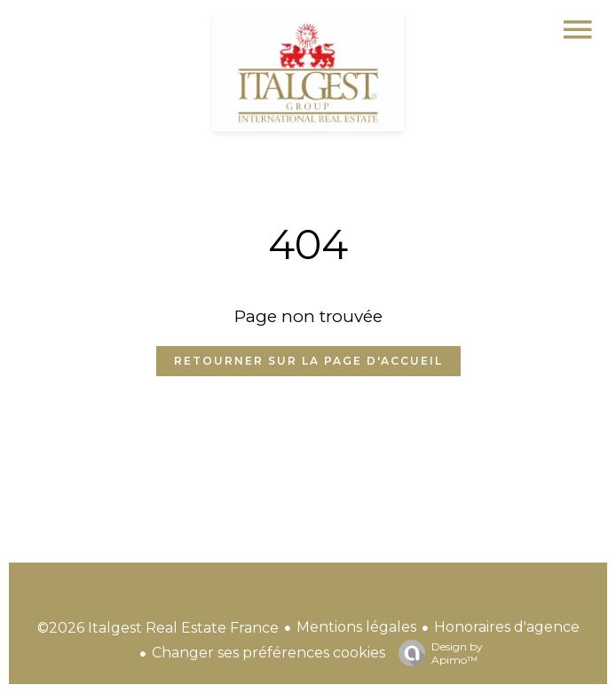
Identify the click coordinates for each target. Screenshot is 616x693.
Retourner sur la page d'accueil (308, 361)
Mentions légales (356, 627)
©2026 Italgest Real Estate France (158, 628)
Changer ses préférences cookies (269, 653)
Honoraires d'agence (507, 627)
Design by (436, 653)
